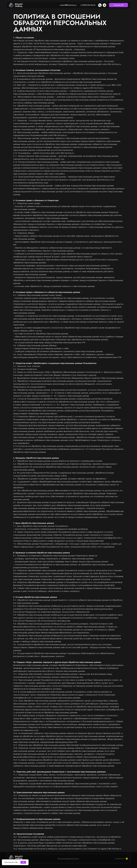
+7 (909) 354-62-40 (88, 5)
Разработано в (120, 858)
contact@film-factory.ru (68, 5)
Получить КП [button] (119, 5)
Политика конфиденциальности (68, 858)
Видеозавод (19, 5)
